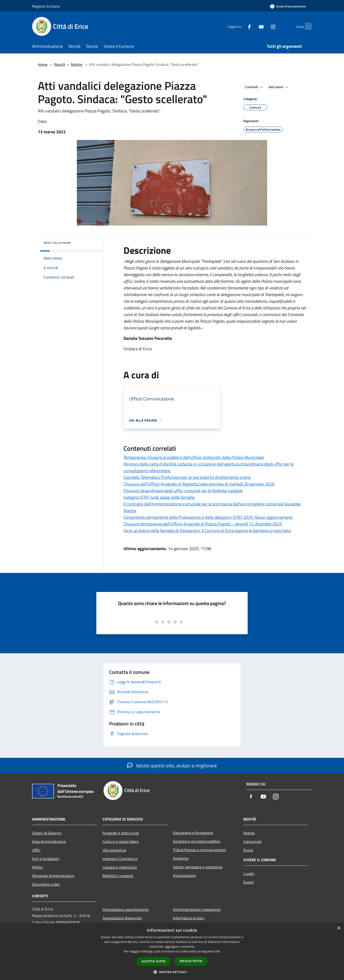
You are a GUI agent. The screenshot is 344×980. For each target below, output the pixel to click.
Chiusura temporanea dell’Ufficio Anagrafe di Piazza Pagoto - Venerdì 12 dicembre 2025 (203, 524)
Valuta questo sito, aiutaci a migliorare (172, 765)
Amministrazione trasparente (197, 909)
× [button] (339, 928)
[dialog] (172, 952)
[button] (172, 972)
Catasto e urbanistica (120, 867)
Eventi (249, 882)
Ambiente (181, 858)
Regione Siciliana (46, 6)
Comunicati (253, 841)
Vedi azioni (279, 87)
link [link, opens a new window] (218, 951)
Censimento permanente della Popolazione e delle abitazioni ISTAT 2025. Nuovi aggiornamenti (208, 517)
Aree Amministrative (49, 841)
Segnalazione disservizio (122, 918)
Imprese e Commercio (120, 859)
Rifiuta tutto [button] (191, 961)
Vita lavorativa (114, 850)
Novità (60, 64)
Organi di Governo (47, 833)
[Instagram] (264, 26)
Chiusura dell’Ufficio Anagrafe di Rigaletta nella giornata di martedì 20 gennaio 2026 (199, 484)
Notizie (77, 64)
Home (43, 64)
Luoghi (249, 874)
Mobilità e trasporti (118, 876)
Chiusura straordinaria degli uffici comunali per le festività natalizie (183, 491)
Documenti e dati (46, 884)
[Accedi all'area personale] (288, 6)
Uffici (36, 850)
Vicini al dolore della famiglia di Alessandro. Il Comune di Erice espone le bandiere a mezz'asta (207, 531)
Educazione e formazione (193, 833)
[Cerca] (306, 26)
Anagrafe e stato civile (121, 833)
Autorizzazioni (184, 875)
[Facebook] (240, 26)
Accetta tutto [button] (154, 961)
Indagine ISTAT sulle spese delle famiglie (159, 497)
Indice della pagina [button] (57, 243)
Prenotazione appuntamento (126, 909)
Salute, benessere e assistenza (198, 867)
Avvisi (248, 850)
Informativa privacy (189, 918)
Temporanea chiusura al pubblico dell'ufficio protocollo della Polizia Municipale (194, 457)
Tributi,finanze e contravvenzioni (199, 850)
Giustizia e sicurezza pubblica (197, 841)
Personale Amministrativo (53, 876)
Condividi (255, 87)
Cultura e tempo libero (121, 841)
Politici (38, 867)
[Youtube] (252, 26)
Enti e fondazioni (46, 859)
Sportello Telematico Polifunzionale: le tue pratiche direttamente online (187, 477)
